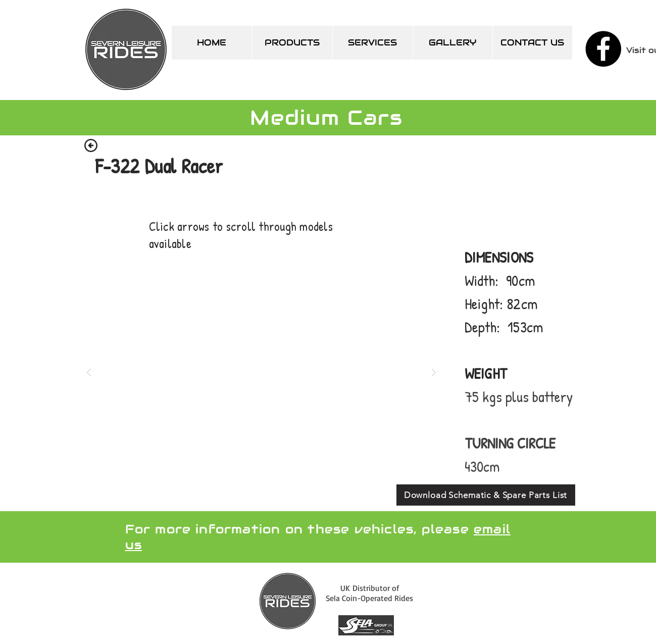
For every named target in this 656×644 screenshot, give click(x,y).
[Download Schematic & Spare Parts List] (486, 495)
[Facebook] (603, 49)
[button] (261, 372)
